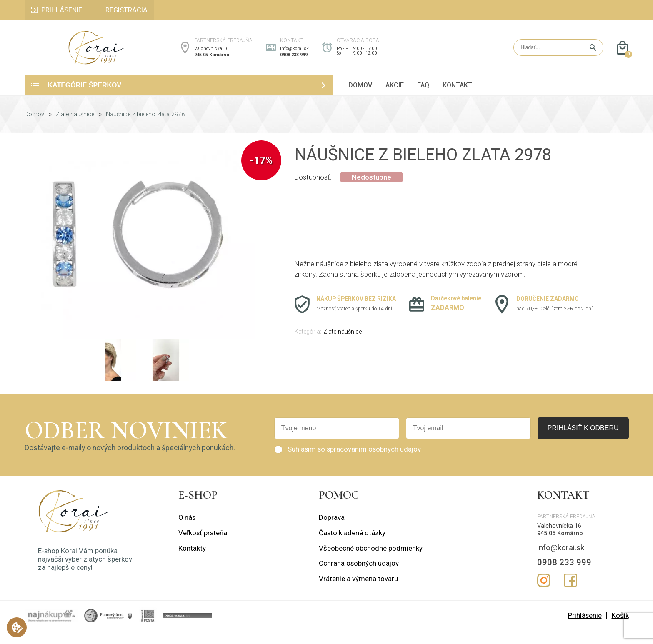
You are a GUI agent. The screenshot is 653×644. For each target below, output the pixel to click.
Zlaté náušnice (75, 128)
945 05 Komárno (212, 62)
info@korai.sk (294, 56)
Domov (34, 128)
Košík (620, 629)
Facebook (570, 594)
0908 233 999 (294, 62)
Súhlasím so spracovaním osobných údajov (354, 463)
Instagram (544, 594)
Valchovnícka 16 (211, 56)
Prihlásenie (585, 629)
